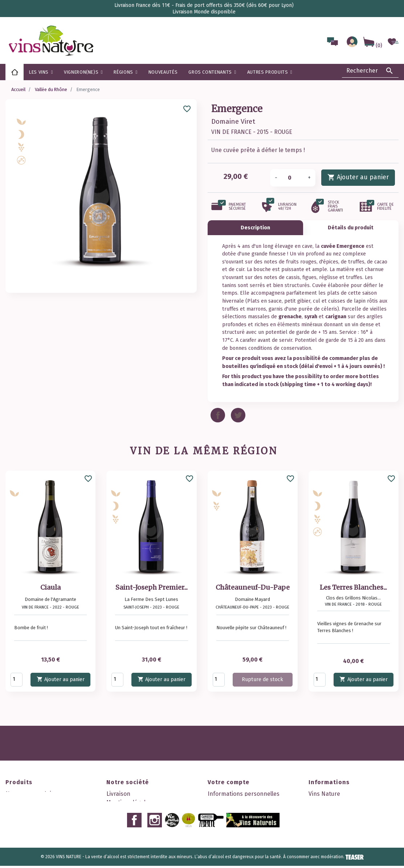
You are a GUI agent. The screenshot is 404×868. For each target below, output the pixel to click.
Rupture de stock (262, 679)
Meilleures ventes (29, 811)
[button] (125, 72)
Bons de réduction (232, 829)
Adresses (220, 820)
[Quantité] (293, 178)
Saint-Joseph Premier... (152, 587)
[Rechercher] (370, 71)
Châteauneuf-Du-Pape (253, 587)
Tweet (238, 415)
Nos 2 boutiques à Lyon (137, 855)
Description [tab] (255, 228)
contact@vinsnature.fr (339, 846)
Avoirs (216, 811)
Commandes (224, 803)
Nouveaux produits (31, 794)
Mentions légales (129, 803)
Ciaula (50, 587)
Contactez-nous (127, 846)
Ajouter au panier (358, 177)
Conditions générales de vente (147, 811)
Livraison (118, 794)
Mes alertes (223, 837)
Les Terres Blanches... (353, 587)
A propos (118, 820)
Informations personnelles (244, 794)
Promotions (21, 803)
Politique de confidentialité (142, 837)
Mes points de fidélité (236, 846)
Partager (218, 415)
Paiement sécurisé (131, 829)
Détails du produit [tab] (351, 228)
